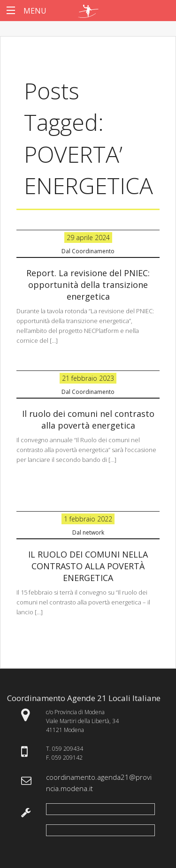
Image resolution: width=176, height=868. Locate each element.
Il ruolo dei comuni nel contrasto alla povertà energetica (88, 419)
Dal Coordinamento (88, 251)
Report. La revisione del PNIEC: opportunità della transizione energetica (88, 285)
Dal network (88, 532)
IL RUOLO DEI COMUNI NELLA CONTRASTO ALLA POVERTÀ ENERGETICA (88, 566)
